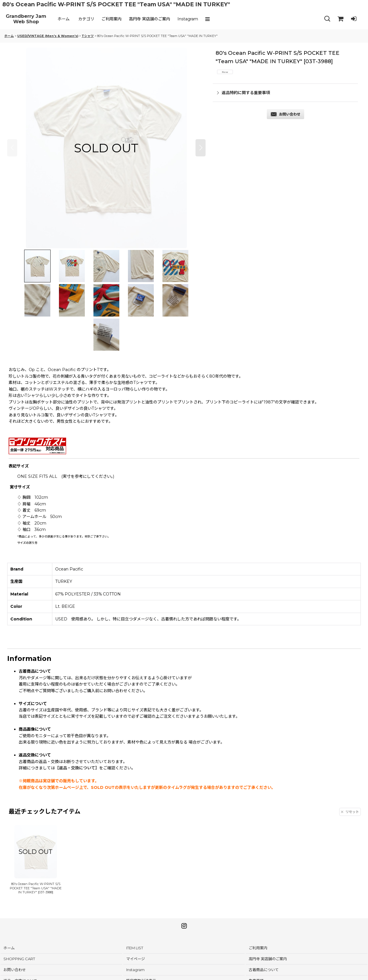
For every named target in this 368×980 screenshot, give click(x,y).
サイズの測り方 (27, 543)
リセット (350, 812)
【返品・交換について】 (77, 768)
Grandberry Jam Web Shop (26, 19)
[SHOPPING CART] (340, 19)
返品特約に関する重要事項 (244, 93)
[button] (209, 19)
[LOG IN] (354, 19)
